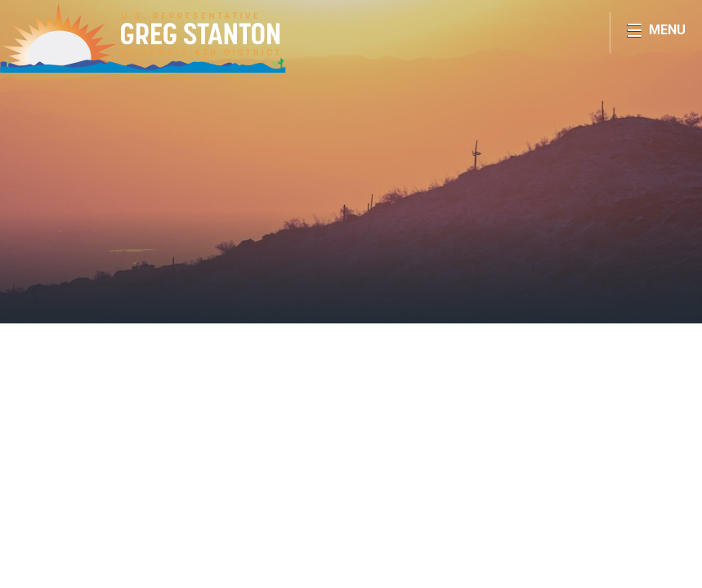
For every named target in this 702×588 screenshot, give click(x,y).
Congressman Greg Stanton (143, 38)
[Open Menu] (656, 33)
